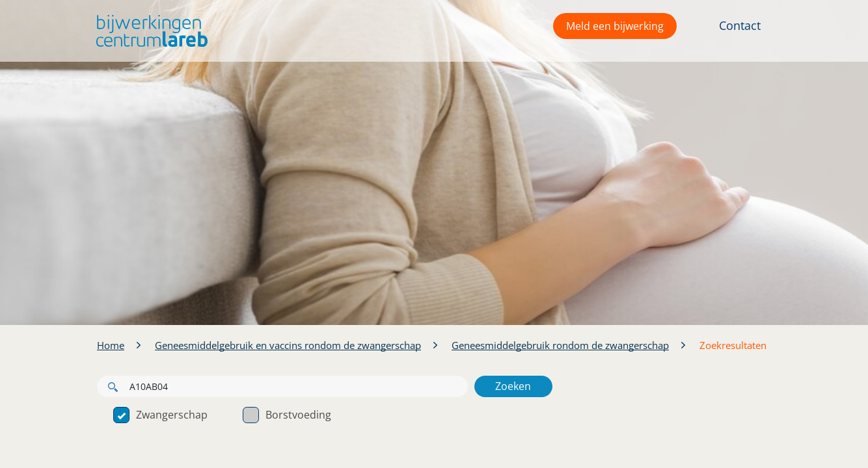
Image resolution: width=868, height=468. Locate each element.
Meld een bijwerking (615, 26)
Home (111, 345)
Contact (740, 25)
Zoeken (513, 386)
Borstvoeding (287, 415)
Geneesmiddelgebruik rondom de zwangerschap (560, 345)
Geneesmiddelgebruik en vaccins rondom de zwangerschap (288, 345)
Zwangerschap (160, 415)
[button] (149, 31)
